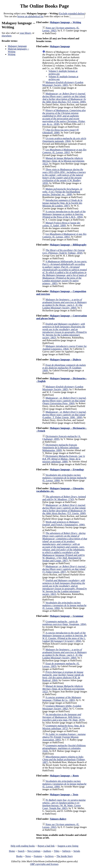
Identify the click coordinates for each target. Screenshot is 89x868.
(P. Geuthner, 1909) (64, 368)
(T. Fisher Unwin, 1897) (64, 569)
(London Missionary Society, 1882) (62, 707)
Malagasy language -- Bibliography (68, 245)
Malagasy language (17, 46)
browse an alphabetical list (30, 16)
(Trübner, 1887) (64, 759)
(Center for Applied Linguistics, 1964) (65, 347)
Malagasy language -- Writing (65, 22)
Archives (49, 856)
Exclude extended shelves (72, 13)
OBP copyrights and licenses (44, 864)
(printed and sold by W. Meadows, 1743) (64, 498)
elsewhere (7, 36)
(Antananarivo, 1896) (64, 523)
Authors (47, 851)
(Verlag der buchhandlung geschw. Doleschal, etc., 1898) (62, 192)
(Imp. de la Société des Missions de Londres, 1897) (62, 203)
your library (25, 33)
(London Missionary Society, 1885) (63, 84)
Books (19, 856)
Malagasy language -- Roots (64, 776)
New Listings (34, 851)
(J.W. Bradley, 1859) (64, 176)
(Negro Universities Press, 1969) (64, 401)
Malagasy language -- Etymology (67, 469)
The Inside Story (65, 856)
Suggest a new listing (68, 846)
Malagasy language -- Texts (64, 795)
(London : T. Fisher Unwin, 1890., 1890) (64, 415)
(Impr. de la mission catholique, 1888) (64, 459)
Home (12, 851)
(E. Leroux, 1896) (64, 478)
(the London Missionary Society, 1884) (65, 304)
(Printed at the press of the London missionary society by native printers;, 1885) (65, 272)
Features (38, 856)
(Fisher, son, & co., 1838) (64, 117)
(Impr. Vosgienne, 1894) (64, 623)
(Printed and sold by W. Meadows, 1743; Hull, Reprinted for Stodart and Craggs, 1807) (65, 547)
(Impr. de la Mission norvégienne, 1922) (64, 161)
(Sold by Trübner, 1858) (64, 252)
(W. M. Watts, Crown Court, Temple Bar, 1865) (64, 804)
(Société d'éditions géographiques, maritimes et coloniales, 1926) (64, 748)
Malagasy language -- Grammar (67, 616)
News (28, 856)
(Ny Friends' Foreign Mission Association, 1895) (64, 737)
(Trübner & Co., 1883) (62, 699)
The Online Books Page (44, 6)
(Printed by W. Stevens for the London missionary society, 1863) (65, 331)
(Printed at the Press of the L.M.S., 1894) (64, 214)
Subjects (66, 851)
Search (21, 851)
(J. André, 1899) (61, 224)
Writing (12, 54)
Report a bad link (46, 846)
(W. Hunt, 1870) (63, 717)
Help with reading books (23, 846)
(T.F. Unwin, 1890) (64, 98)
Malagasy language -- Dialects (65, 360)
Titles (57, 851)
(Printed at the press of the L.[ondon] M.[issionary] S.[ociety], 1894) (65, 637)
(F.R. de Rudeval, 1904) (63, 676)
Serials (77, 851)
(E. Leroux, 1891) (64, 151)
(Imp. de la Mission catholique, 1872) (63, 727)
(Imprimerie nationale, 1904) (64, 140)
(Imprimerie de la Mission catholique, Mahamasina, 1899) (61, 448)
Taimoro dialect (58, 819)
